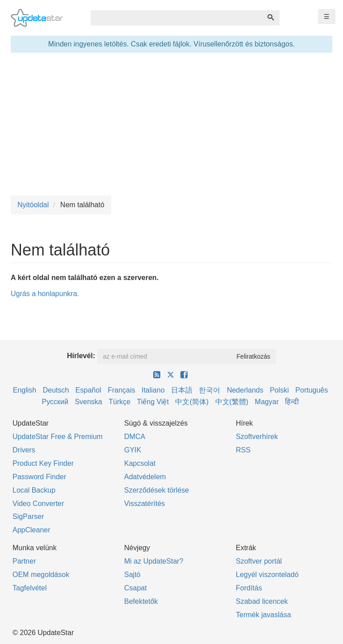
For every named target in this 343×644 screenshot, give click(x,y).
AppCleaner (31, 530)
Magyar (267, 402)
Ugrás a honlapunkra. (45, 294)
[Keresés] (271, 18)
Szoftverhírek (257, 437)
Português (312, 390)
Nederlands (245, 390)
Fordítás (249, 588)
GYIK (133, 450)
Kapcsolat (140, 463)
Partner (24, 561)
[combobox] (176, 18)
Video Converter (38, 504)
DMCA (135, 437)
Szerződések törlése (157, 490)
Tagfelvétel (30, 588)
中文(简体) (192, 402)
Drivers (24, 450)
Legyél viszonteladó (267, 575)
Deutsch (56, 390)
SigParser (28, 516)
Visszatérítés (144, 504)
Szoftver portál (259, 561)
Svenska (88, 402)
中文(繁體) (232, 402)
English (25, 390)
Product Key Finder (43, 463)
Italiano (153, 390)
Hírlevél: (81, 356)
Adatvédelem (145, 477)
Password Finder (39, 477)
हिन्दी (292, 402)
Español (88, 390)
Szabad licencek (262, 601)
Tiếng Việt (153, 402)
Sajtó (132, 575)
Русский (55, 402)
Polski (279, 390)
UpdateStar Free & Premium (58, 437)
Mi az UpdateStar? (154, 561)
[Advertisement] (171, 124)
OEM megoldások (41, 575)
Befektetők (141, 601)
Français (121, 390)
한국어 (209, 390)
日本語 (182, 390)
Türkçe (119, 402)
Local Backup (34, 490)
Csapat (136, 588)
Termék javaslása (264, 615)
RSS (243, 450)
